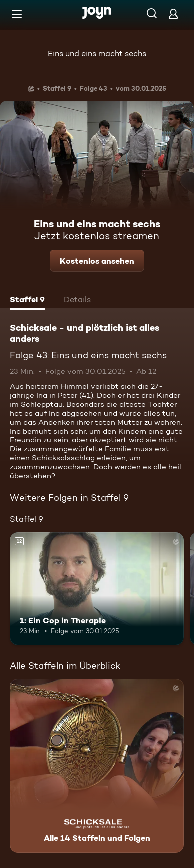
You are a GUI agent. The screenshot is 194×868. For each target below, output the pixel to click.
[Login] (173, 14)
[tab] (27, 301)
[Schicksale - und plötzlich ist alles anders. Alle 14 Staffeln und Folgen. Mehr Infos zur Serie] (97, 766)
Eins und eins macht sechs (97, 54)
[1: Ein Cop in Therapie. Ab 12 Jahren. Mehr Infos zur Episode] (97, 589)
